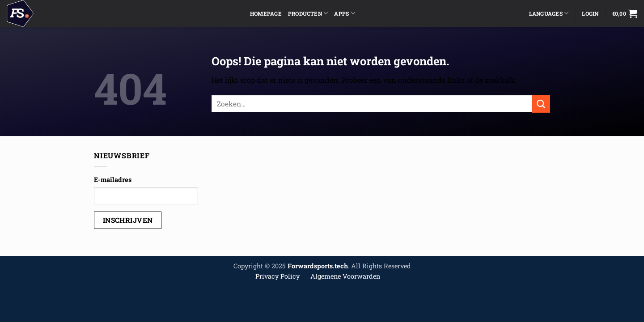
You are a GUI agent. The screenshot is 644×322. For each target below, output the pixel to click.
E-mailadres (113, 180)
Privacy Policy (278, 276)
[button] (625, 13)
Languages (549, 13)
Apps (344, 13)
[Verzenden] (541, 104)
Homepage (266, 13)
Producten (308, 13)
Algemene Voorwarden (345, 276)
